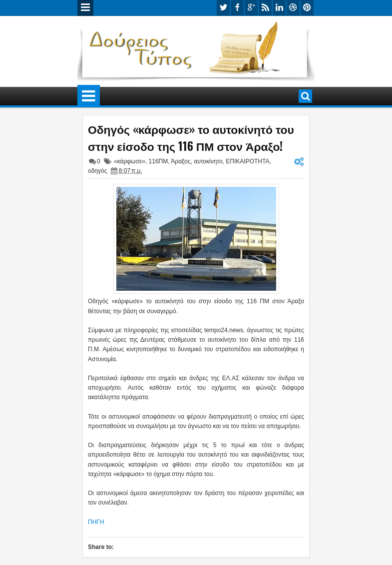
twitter (223, 8)
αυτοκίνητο (208, 161)
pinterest (307, 8)
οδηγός (97, 171)
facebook (237, 8)
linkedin (279, 8)
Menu (85, 8)
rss (265, 8)
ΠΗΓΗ (96, 522)
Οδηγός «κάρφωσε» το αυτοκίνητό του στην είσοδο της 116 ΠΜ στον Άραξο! (191, 137)
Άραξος (181, 161)
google (251, 8)
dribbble (293, 8)
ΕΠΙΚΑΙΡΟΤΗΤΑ (247, 161)
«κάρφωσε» (130, 161)
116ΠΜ (159, 161)
